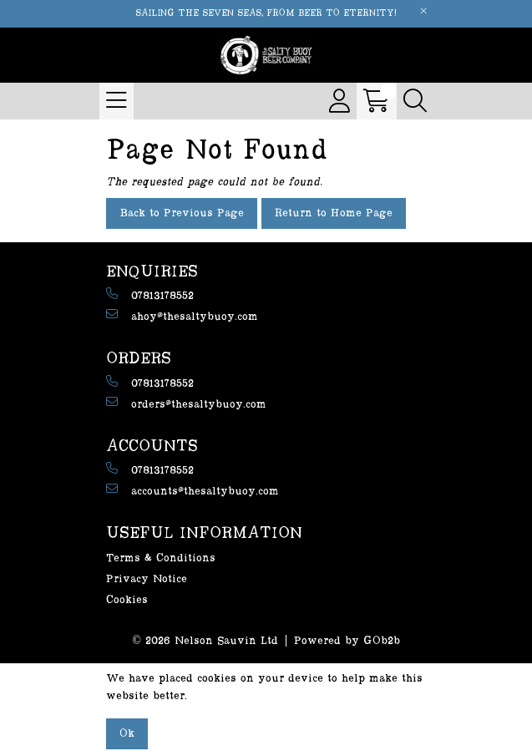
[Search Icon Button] (415, 101)
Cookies (127, 600)
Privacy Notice (147, 579)
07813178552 (150, 294)
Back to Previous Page (182, 213)
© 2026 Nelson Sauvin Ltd (205, 641)
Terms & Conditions (161, 558)
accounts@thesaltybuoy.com (193, 490)
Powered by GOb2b (347, 641)
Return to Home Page (334, 213)
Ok (127, 733)
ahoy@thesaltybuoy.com (182, 315)
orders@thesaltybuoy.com (186, 403)
